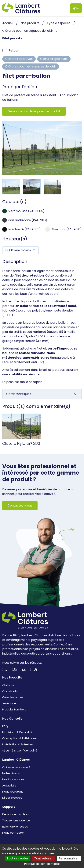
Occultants (10, 691)
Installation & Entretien (18, 744)
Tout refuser (44, 858)
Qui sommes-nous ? (16, 767)
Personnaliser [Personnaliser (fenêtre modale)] (69, 858)
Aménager (10, 703)
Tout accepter (18, 858)
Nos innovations (13, 779)
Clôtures (8, 685)
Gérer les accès (13, 697)
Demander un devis (16, 814)
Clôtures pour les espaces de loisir (31, 66)
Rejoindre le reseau (15, 827)
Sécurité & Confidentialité (20, 751)
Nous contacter (13, 833)
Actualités (9, 786)
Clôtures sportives (19, 59)
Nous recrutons (13, 792)
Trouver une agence (16, 820)
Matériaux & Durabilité (17, 732)
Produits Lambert (14, 709)
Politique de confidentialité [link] (42, 864)
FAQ (5, 726)
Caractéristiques (19, 394)
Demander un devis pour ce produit (34, 111)
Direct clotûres (12, 798)
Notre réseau (11, 773)
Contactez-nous (20, 505)
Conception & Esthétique (19, 738)
